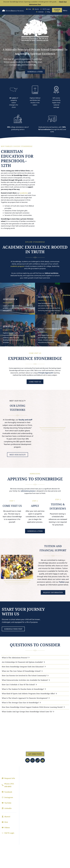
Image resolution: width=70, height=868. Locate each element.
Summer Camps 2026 (44, 816)
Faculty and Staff (27, 779)
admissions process (28, 491)
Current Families (41, 804)
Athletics (57, 770)
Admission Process (27, 807)
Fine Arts (56, 803)
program (21, 266)
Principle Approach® (46, 373)
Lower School (41, 781)
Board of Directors (27, 783)
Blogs (23, 794)
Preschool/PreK (42, 774)
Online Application (28, 814)
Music (54, 810)
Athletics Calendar (58, 774)
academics (24, 193)
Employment (26, 787)
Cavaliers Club (57, 785)
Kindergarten (41, 778)
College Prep (41, 789)
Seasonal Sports (57, 778)
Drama (54, 807)
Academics (42, 770)
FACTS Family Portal (43, 836)
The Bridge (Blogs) (43, 809)
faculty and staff (25, 420)
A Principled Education (25, 775)
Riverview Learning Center (43, 828)
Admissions (27, 803)
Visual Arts (56, 814)
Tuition (62, 582)
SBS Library (41, 832)
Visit (23, 810)
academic (14, 266)
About (24, 770)
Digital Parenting (42, 812)
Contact (24, 790)
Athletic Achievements (57, 789)
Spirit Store (56, 794)
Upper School (41, 785)
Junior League (57, 781)
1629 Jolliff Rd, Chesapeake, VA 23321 (35, 749)
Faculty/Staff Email (43, 840)
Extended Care (42, 823)
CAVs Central (41, 820)
